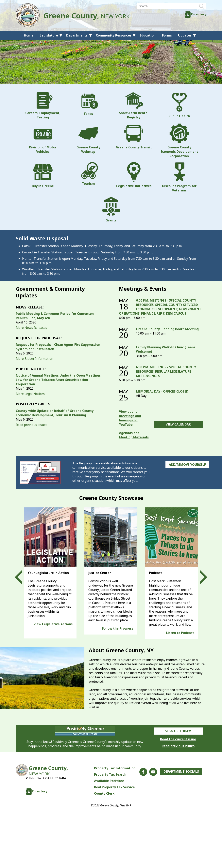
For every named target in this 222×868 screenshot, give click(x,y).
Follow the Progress (118, 628)
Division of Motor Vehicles (43, 139)
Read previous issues (32, 425)
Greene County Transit (134, 136)
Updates (185, 35)
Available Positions (109, 781)
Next (200, 577)
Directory (199, 14)
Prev (22, 577)
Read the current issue (178, 739)
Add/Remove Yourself (187, 465)
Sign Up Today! (178, 731)
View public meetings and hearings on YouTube (130, 418)
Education (148, 35)
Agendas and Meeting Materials (134, 435)
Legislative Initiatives (134, 175)
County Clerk (104, 793)
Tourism (88, 174)
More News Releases (31, 328)
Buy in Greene (43, 175)
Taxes (88, 104)
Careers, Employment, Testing (43, 106)
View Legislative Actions (53, 624)
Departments (77, 35)
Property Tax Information (115, 768)
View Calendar (178, 424)
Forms (167, 35)
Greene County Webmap (88, 139)
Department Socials (181, 771)
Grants (111, 209)
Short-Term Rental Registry (134, 106)
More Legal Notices (30, 394)
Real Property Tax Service (114, 787)
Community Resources (114, 35)
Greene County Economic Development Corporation (179, 141)
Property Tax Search (110, 774)
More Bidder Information (34, 359)
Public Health (179, 105)
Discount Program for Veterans (179, 177)
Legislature (49, 35)
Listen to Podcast (180, 633)
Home (29, 35)
